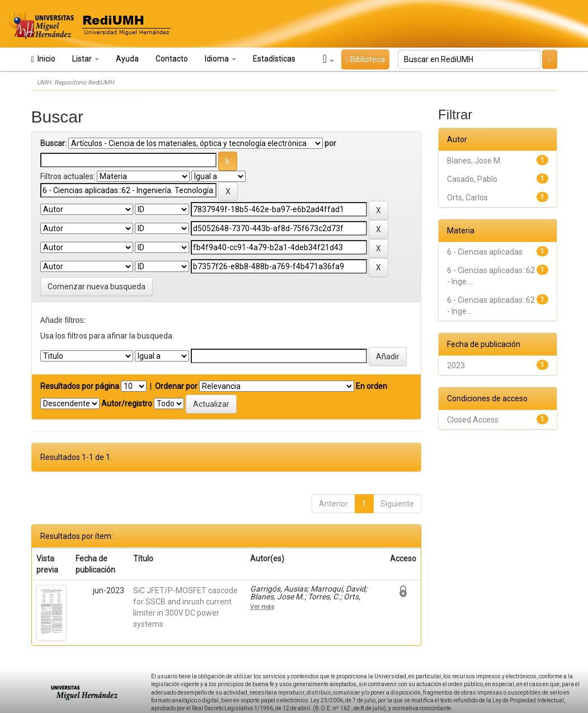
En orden (371, 386)
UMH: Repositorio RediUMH (76, 83)
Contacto (172, 59)
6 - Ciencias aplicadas (485, 252)
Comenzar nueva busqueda (97, 287)
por (330, 143)
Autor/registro (127, 404)
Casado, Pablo (472, 179)
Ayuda (127, 59)
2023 (456, 365)
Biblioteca (365, 59)
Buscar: (53, 143)
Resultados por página (80, 386)
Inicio (43, 59)
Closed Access (473, 420)
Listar (86, 59)
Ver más (262, 607)
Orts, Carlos (467, 198)
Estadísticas (274, 59)
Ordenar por (176, 386)
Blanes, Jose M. (474, 161)
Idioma (220, 59)
